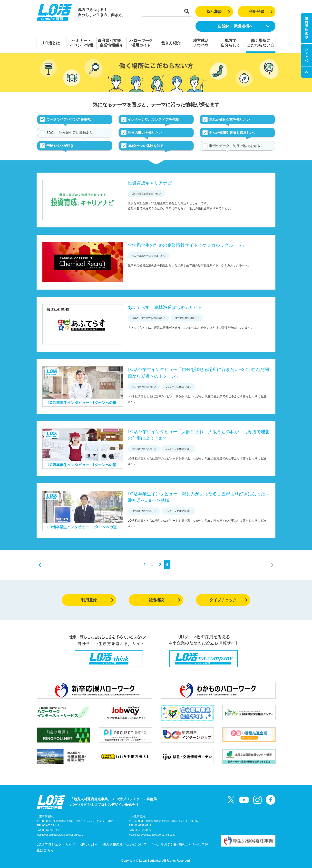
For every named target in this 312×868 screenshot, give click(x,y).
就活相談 (219, 12)
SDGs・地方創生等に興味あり (70, 133)
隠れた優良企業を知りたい (229, 119)
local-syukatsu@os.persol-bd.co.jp (63, 835)
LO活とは (51, 43)
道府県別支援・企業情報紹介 (111, 43)
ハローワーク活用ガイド (141, 43)
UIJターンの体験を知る (146, 146)
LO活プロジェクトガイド (56, 844)
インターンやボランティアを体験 (153, 119)
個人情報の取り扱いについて (125, 844)
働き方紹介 (171, 43)
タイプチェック (229, 600)
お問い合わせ (89, 844)
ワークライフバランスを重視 (68, 119)
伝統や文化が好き (60, 146)
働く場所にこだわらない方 (261, 43)
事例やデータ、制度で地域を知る (234, 146)
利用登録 (261, 12)
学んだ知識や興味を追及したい (233, 133)
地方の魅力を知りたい (145, 133)
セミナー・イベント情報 (81, 43)
